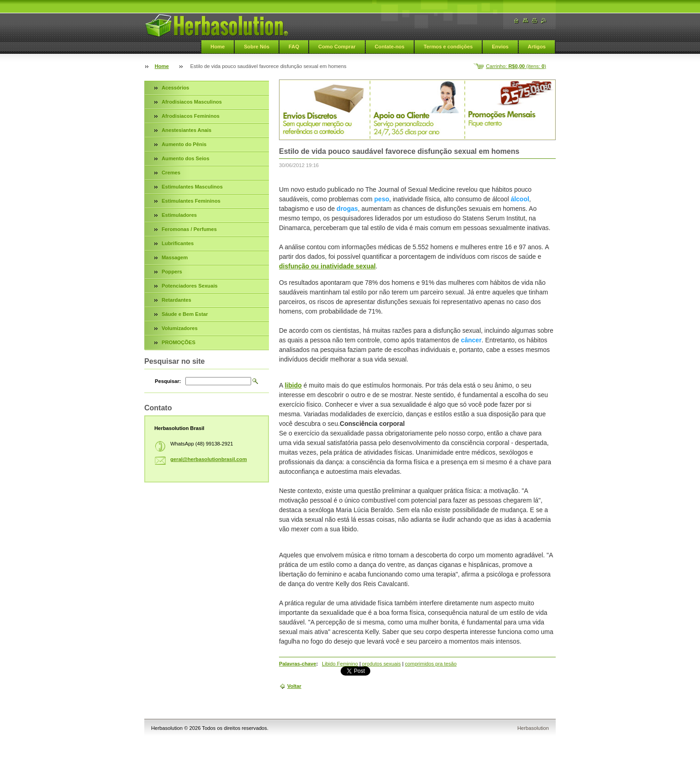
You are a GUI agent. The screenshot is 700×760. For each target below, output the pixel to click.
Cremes (171, 173)
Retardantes (176, 300)
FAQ (294, 47)
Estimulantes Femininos (191, 201)
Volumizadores (180, 328)
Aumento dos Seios (185, 158)
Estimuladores (179, 215)
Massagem (175, 257)
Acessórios (175, 88)
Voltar (294, 686)
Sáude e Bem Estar (185, 314)
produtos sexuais (382, 664)
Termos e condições (448, 47)
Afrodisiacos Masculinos (192, 102)
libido (293, 385)
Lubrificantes (178, 243)
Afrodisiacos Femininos (191, 116)
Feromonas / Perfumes (189, 229)
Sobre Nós (257, 47)
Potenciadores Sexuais (190, 286)
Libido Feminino (340, 664)
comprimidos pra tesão (431, 664)
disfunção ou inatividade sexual (327, 266)
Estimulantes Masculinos (192, 187)
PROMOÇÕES (179, 342)
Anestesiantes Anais (187, 130)
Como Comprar (337, 47)
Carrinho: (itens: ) (516, 66)
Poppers (172, 272)
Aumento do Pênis (184, 144)
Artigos (537, 47)
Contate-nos (390, 47)
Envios (500, 47)
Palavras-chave (297, 664)
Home (218, 47)
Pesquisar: (168, 381)
